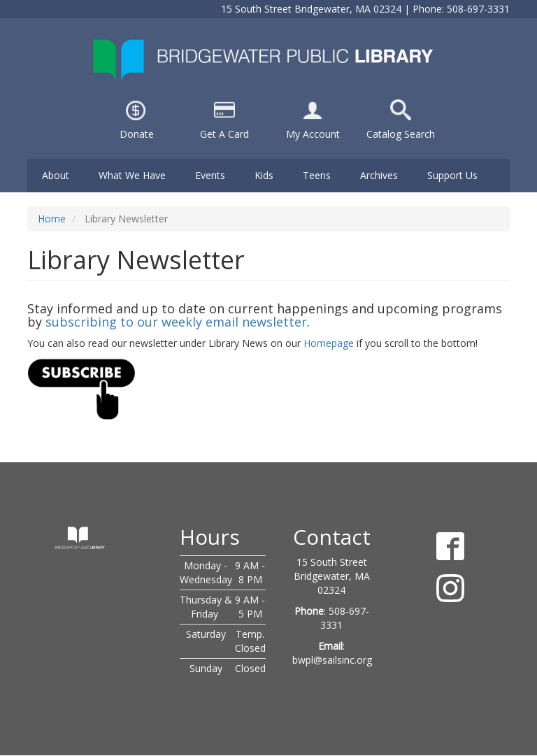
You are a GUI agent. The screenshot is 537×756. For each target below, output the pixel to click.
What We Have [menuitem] (132, 175)
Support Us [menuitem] (452, 175)
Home (52, 219)
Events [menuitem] (210, 175)
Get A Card (224, 134)
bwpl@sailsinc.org (332, 660)
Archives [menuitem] (379, 175)
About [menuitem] (56, 175)
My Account (313, 134)
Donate (137, 134)
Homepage (329, 343)
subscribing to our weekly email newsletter (176, 322)
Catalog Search (401, 134)
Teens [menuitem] (317, 175)
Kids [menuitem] (264, 175)
